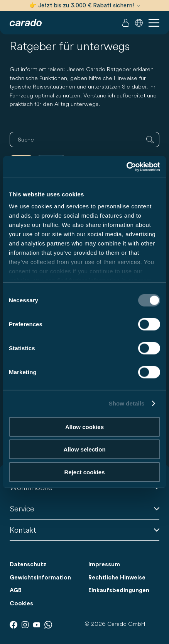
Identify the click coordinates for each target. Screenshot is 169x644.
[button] (139, 23)
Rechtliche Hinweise (117, 578)
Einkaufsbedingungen (119, 590)
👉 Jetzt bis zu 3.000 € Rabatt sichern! (85, 6)
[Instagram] (25, 625)
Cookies (21, 604)
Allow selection (84, 449)
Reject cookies (84, 472)
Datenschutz (28, 565)
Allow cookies (84, 427)
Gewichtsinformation (40, 578)
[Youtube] (37, 625)
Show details (127, 403)
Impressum (104, 565)
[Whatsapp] (48, 625)
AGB (16, 590)
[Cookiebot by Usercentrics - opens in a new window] (126, 167)
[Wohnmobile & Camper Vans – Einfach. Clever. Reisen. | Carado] (26, 23)
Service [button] (84, 509)
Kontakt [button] (84, 530)
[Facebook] (14, 625)
